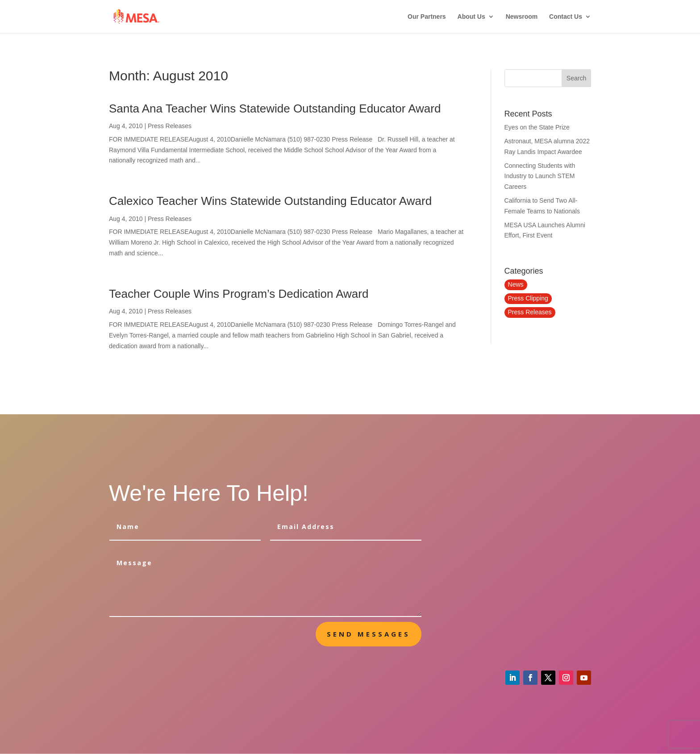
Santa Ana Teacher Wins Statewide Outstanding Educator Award (275, 108)
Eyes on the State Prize (537, 127)
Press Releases (170, 126)
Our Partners (427, 17)
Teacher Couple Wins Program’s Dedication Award (239, 294)
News (516, 284)
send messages (369, 634)
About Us (471, 17)
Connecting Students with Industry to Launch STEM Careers (540, 176)
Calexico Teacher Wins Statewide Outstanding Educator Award (270, 201)
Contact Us (566, 17)
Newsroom (522, 17)
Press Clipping (528, 298)
